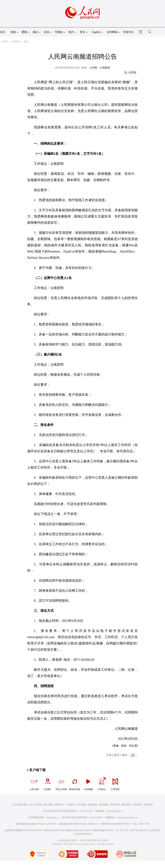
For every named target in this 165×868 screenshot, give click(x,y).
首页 (3, 32)
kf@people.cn (53, 817)
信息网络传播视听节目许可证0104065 (24, 830)
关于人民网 (36, 805)
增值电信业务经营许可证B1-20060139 (78, 824)
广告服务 (70, 805)
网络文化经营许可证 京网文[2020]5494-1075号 (68, 830)
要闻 (26, 42)
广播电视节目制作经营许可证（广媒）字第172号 (124, 824)
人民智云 (102, 783)
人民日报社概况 (20, 805)
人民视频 (88, 783)
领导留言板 (75, 783)
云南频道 (16, 42)
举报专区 (128, 32)
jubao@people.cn (115, 811)
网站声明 (115, 805)
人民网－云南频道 (100, 68)
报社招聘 (48, 805)
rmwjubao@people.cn (127, 817)
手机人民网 (61, 783)
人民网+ (48, 783)
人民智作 (115, 783)
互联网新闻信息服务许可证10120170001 (36, 824)
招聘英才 (59, 805)
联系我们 (149, 805)
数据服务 (104, 805)
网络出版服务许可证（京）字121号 (110, 830)
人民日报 (34, 783)
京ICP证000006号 (139, 830)
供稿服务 (93, 805)
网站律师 (126, 805)
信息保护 (137, 805)
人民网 (4, 42)
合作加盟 (82, 805)
